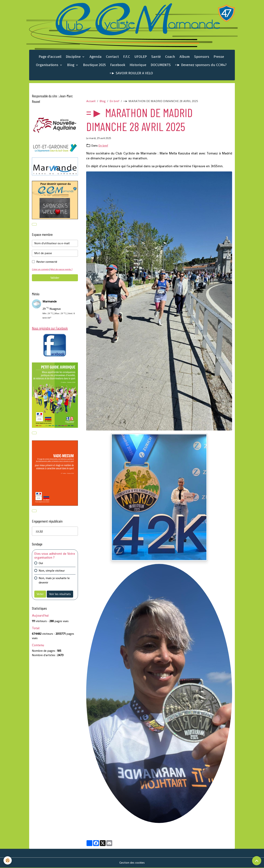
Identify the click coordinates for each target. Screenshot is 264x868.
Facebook (118, 65)
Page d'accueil (50, 57)
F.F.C (127, 57)
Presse (219, 57)
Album (185, 57)
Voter (40, 594)
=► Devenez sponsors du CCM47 (201, 65)
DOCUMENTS (161, 65)
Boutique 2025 (94, 65)
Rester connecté (47, 262)
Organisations (48, 65)
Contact (112, 57)
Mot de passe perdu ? (62, 270)
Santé (156, 57)
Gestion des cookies (132, 863)
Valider (55, 278)
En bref (114, 101)
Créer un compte (41, 270)
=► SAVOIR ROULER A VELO (131, 73)
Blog (71, 65)
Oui (41, 563)
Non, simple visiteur (52, 571)
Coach (170, 57)
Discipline (74, 57)
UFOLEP (141, 57)
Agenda (96, 57)
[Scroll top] (257, 861)
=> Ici (39, 531)
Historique (138, 65)
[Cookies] (8, 860)
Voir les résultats (60, 594)
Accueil (91, 101)
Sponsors (202, 57)
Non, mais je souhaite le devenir (54, 581)
